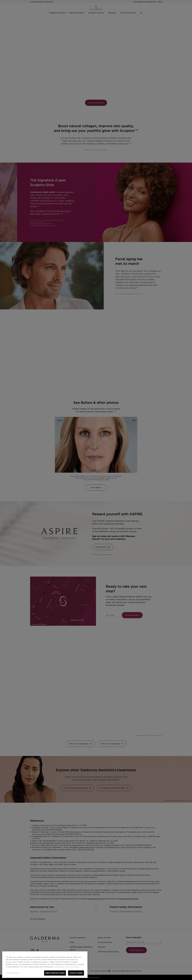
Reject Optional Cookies (55, 973)
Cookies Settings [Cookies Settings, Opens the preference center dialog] (12, 973)
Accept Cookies (76, 973)
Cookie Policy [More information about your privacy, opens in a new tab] (59, 967)
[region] (45, 965)
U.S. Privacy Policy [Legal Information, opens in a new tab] (72, 967)
